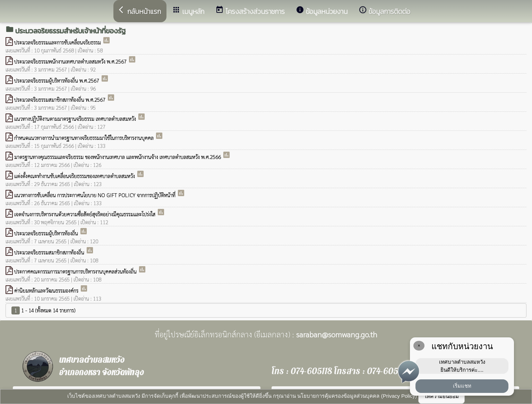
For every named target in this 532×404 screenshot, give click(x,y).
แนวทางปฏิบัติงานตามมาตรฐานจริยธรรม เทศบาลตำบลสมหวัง (76, 119)
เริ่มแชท (462, 386)
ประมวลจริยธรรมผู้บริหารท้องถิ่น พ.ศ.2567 (57, 80)
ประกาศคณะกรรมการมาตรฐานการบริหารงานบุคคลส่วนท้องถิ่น (76, 271)
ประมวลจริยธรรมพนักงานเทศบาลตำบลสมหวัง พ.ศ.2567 (71, 61)
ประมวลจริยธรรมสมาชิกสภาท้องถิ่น (50, 252)
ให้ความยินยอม (441, 396)
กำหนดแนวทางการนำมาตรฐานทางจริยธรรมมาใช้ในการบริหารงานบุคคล (85, 138)
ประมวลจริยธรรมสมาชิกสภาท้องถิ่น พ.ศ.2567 (61, 99)
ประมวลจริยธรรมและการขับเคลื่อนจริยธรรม (58, 42)
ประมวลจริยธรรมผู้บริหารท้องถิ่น (47, 233)
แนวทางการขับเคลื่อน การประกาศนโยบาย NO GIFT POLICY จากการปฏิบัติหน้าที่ (96, 195)
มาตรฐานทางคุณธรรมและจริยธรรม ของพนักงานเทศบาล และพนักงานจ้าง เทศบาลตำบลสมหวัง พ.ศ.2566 (118, 157)
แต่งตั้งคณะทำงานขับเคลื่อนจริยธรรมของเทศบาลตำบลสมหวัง (75, 176)
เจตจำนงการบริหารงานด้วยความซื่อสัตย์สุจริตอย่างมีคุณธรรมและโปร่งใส (85, 214)
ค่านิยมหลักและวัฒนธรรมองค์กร (47, 290)
